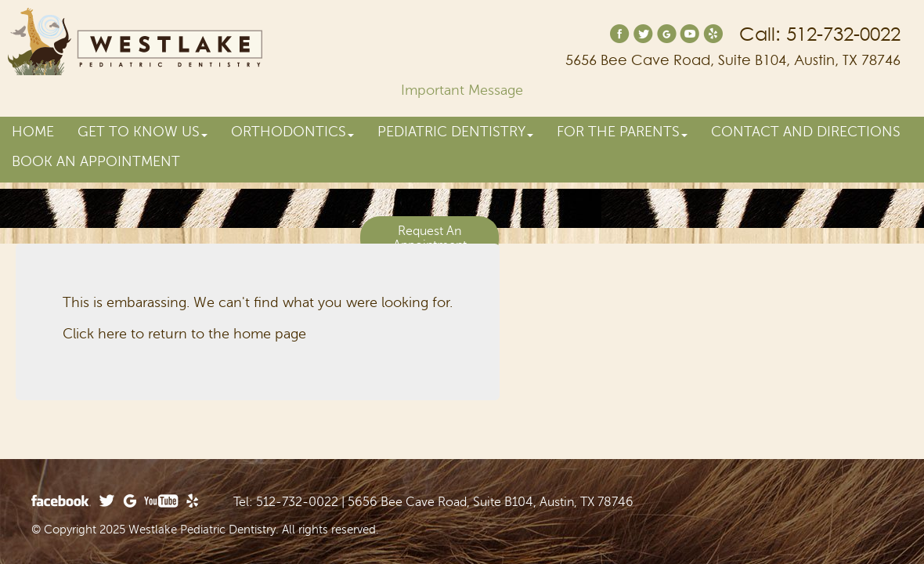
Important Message (462, 90)
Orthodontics (292, 132)
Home (33, 132)
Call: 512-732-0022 (820, 34)
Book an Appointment (96, 161)
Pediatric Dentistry (455, 132)
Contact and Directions (806, 132)
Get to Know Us (143, 132)
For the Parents (622, 132)
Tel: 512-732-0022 (286, 502)
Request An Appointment (430, 238)
